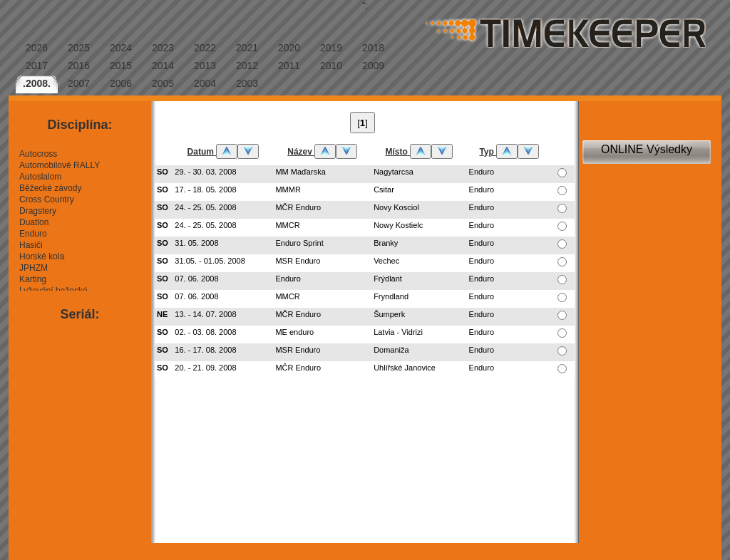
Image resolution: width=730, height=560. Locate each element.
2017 (37, 66)
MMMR (288, 190)
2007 (79, 83)
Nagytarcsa (394, 172)
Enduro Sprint (299, 243)
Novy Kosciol (396, 207)
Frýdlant (388, 279)
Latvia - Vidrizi (398, 332)
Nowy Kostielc (398, 225)
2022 (205, 48)
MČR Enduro (298, 207)
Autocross (38, 154)
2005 (163, 83)
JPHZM (34, 268)
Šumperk (389, 314)
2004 (205, 83)
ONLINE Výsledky (647, 149)
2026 (37, 48)
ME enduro (294, 332)
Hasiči (31, 245)
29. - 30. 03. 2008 (205, 172)
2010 (331, 66)
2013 (205, 66)
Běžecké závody (50, 188)
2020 (289, 48)
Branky (386, 243)
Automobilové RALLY (60, 165)
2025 (79, 48)
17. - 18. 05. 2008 (205, 190)
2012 (247, 66)
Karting (33, 279)
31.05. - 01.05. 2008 (210, 261)
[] (363, 123)
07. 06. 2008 (196, 279)
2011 (289, 66)
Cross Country (47, 199)
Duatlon (34, 222)
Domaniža (391, 350)
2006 (121, 83)
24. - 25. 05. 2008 (205, 207)
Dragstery (38, 211)
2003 (247, 83)
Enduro (33, 234)
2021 (247, 48)
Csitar (384, 190)
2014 (163, 66)
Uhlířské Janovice (405, 368)
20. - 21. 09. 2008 (205, 368)
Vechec (386, 261)
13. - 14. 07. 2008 (205, 314)
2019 (331, 48)
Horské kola (42, 256)
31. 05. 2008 (196, 243)
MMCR (287, 225)
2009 (373, 66)
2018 (373, 48)
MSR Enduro (298, 261)
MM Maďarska (300, 172)
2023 (163, 48)
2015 (121, 66)
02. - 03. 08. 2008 (205, 332)
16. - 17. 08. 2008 (205, 350)
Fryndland (391, 296)
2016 (79, 66)
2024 (121, 48)
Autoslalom (40, 177)
